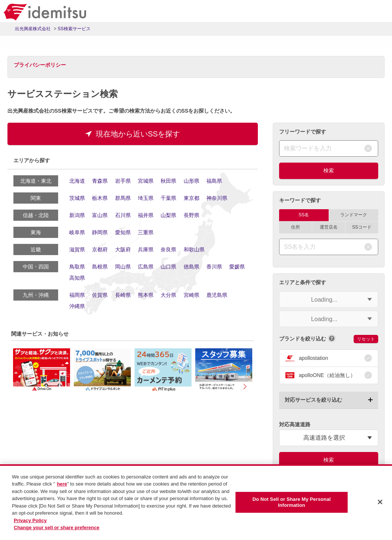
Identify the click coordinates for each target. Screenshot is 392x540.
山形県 (192, 181)
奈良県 (168, 249)
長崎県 (123, 295)
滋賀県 (77, 249)
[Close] (380, 502)
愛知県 (123, 232)
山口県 (168, 267)
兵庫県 (146, 249)
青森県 (100, 181)
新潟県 (77, 215)
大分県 (168, 295)
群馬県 (123, 198)
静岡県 (100, 232)
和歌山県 (194, 249)
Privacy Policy (30, 520)
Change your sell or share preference (57, 528)
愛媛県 (237, 267)
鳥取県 (77, 267)
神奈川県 (217, 198)
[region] (196, 502)
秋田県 (168, 181)
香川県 (214, 267)
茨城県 (77, 198)
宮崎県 (192, 295)
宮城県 (146, 181)
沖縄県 (77, 306)
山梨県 (168, 215)
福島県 (214, 181)
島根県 (100, 267)
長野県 (192, 215)
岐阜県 (77, 232)
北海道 (77, 181)
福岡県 (77, 295)
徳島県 (192, 267)
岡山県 (123, 267)
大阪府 (123, 249)
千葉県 (168, 198)
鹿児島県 (217, 295)
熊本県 (146, 295)
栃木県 (100, 198)
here (62, 484)
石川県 (123, 215)
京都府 (100, 249)
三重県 (146, 232)
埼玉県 (146, 198)
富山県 (100, 215)
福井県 (146, 215)
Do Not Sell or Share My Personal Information (291, 502)
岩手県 (123, 181)
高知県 (77, 278)
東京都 (192, 198)
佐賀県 (100, 295)
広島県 (146, 267)
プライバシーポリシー (40, 65)
